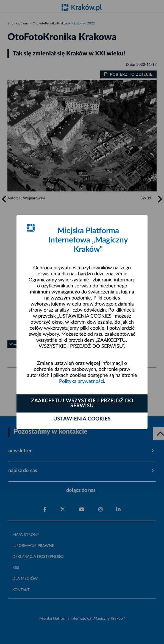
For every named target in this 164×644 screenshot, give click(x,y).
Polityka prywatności (82, 382)
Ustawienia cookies (82, 419)
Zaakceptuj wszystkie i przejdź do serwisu (82, 403)
